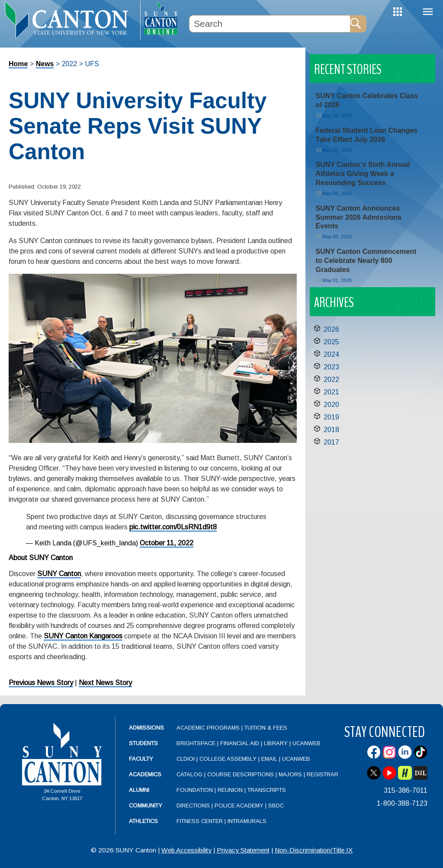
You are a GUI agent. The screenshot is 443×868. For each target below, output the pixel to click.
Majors (290, 774)
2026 (331, 329)
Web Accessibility (186, 850)
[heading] (70, 20)
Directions (193, 806)
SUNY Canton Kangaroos (83, 636)
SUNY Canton (59, 574)
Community (146, 806)
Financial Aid (240, 743)
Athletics (143, 821)
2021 (331, 392)
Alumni (139, 790)
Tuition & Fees (266, 728)
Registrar (323, 774)
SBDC (276, 806)
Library (276, 743)
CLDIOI (186, 759)
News (45, 64)
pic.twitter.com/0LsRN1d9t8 (173, 527)
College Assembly (228, 759)
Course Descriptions (241, 774)
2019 (331, 417)
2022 (331, 380)
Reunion (230, 790)
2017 (331, 442)
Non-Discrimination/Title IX (314, 850)
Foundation (195, 790)
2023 (331, 367)
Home (18, 64)
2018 (331, 430)
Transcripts (267, 790)
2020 (331, 405)
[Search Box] (270, 24)
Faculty (141, 759)
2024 (331, 354)
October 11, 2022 (167, 543)
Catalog (189, 774)
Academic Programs (209, 728)
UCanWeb (307, 743)
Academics (145, 774)
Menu (428, 12)
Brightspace (196, 743)
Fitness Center (200, 821)
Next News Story (105, 683)
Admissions (146, 728)
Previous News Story (41, 683)
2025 (331, 342)
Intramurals (247, 821)
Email (269, 759)
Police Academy (239, 806)
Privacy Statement (243, 850)
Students (143, 743)
